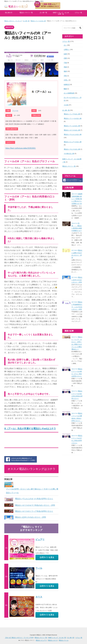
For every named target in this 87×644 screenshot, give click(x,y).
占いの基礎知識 (69, 93)
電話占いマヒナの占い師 (72, 149)
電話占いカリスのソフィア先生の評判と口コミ (34, 511)
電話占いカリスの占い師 (72, 130)
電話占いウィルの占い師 (72, 126)
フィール (15, 111)
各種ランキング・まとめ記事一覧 (61, 13)
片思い (66, 80)
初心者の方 (9, 13)
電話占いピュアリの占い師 (73, 142)
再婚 (65, 67)
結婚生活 (67, 84)
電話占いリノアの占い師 (72, 114)
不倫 (65, 63)
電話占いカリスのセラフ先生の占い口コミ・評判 (35, 505)
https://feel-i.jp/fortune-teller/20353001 (21, 148)
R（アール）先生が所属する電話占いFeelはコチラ (30, 429)
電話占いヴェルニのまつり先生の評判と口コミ (34, 499)
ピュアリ (40, 539)
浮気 (65, 76)
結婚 (65, 54)
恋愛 (65, 58)
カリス (39, 597)
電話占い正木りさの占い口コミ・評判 (30, 517)
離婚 (65, 89)
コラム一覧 (78, 13)
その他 (66, 105)
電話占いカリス (53, 640)
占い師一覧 (43, 13)
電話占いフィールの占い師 (38, 21)
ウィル (39, 568)
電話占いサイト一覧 (26, 13)
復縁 (65, 71)
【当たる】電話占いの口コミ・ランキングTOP (19, 638)
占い (65, 45)
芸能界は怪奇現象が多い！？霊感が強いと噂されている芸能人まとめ (77, 199)
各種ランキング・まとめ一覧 (57, 638)
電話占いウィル (64, 640)
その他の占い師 (69, 154)
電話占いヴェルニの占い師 (73, 134)
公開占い (67, 49)
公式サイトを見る (47, 557)
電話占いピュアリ (41, 640)
